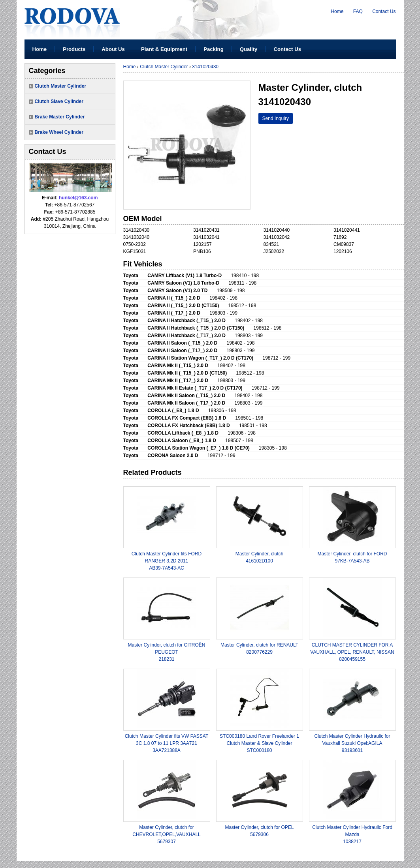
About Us (113, 49)
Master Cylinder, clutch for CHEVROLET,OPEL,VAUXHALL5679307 (167, 834)
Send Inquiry (276, 118)
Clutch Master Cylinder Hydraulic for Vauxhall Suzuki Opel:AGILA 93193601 (352, 743)
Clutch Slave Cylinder (59, 101)
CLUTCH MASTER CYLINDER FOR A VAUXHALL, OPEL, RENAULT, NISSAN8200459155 (352, 652)
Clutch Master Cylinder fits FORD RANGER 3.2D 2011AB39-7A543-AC (167, 561)
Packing (214, 49)
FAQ (358, 11)
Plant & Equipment (164, 49)
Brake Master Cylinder (60, 117)
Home (337, 11)
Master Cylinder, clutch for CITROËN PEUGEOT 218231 (166, 652)
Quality (249, 49)
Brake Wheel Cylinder (59, 132)
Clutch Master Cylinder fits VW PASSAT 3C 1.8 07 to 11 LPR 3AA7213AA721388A (167, 743)
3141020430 (205, 67)
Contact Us (384, 11)
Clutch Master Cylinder (61, 86)
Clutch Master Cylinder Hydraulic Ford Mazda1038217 (352, 834)
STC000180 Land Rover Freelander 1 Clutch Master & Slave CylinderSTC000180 (259, 743)
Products (74, 49)
